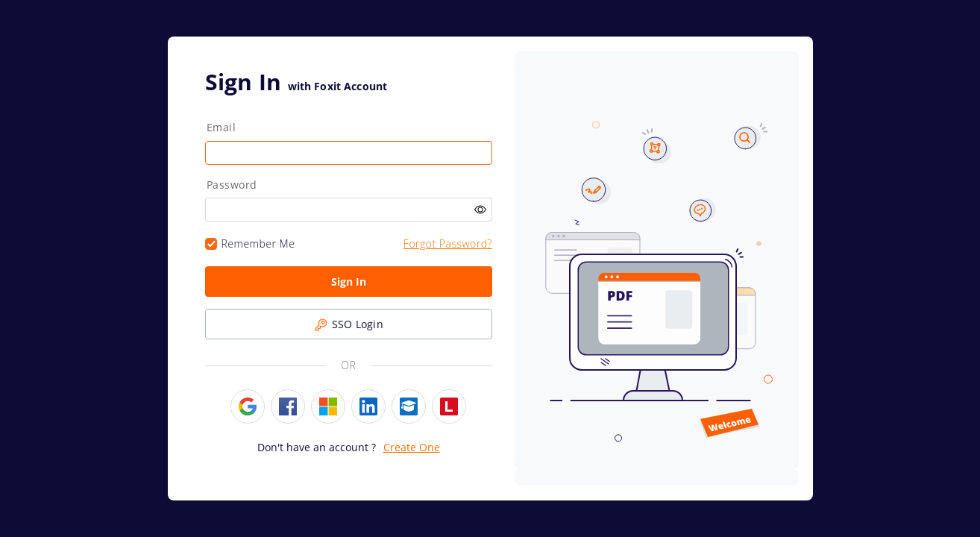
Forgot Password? (448, 244)
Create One (412, 447)
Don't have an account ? (317, 447)
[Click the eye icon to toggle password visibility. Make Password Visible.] (480, 210)
